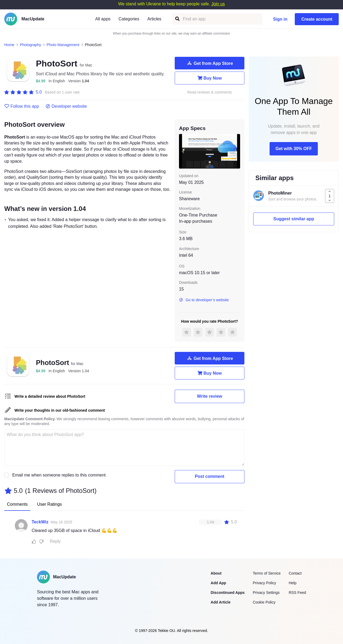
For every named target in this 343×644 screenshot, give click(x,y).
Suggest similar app (294, 219)
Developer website (66, 106)
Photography (30, 45)
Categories (129, 19)
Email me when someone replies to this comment (59, 475)
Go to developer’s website (204, 300)
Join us (218, 4)
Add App (218, 583)
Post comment (210, 476)
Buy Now (209, 78)
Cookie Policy (264, 602)
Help (292, 583)
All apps (103, 19)
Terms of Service (267, 573)
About (216, 573)
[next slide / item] (236, 151)
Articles (154, 19)
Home (9, 45)
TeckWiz (40, 522)
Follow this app (22, 106)
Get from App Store (210, 63)
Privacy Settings (266, 593)
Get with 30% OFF (294, 149)
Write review (210, 396)
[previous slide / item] (183, 151)
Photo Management (63, 45)
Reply (55, 541)
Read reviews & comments (210, 92)
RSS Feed (297, 593)
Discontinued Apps (228, 593)
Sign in (280, 19)
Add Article (221, 602)
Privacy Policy (264, 583)
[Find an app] (177, 19)
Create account (317, 19)
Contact (295, 573)
